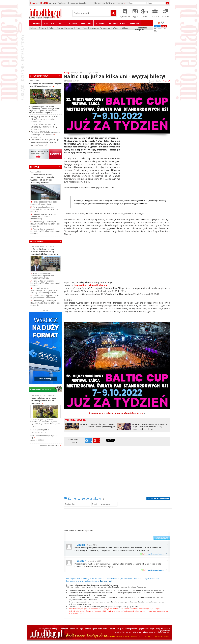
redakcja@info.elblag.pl (49, 629)
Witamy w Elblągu (120, 28)
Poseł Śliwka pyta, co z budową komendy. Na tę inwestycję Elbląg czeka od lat (45, 251)
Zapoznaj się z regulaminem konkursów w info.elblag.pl (117, 413)
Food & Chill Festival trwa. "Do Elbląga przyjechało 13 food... (44, 126)
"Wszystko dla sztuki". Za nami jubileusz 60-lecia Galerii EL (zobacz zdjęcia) (98, 426)
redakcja (89, 629)
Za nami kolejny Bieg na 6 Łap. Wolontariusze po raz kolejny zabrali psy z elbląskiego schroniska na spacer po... (45, 423)
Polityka (35, 23)
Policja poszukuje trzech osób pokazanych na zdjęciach (44, 203)
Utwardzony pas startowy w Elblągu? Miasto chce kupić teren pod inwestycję (45, 224)
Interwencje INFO (117, 23)
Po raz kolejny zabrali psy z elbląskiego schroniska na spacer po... (43, 401)
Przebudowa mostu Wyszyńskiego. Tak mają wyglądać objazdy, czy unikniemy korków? (42, 178)
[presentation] (130, 534)
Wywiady (100, 23)
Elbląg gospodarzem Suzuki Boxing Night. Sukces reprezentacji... (45, 118)
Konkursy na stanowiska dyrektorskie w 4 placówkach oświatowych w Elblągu (42, 276)
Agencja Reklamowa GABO (159, 632)
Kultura (33, 28)
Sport (62, 23)
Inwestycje (49, 23)
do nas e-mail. (106, 581)
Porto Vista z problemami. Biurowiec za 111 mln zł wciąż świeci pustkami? (45, 231)
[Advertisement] (99, 49)
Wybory (73, 23)
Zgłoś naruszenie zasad (156, 554)
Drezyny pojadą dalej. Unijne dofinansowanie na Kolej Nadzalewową (43, 217)
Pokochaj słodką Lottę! (40, 430)
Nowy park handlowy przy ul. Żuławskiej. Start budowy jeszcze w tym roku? (44, 209)
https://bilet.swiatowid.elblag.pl (91, 285)
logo (81, 629)
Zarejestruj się (117, 3)
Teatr (85, 28)
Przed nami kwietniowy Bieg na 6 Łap (44, 436)
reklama (135, 629)
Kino (78, 28)
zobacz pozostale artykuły (49, 445)
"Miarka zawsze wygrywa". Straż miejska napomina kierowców (45, 297)
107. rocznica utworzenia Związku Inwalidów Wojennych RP (45, 85)
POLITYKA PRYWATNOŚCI (105, 629)
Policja (52, 28)
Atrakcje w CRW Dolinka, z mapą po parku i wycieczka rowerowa (45, 133)
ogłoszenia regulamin (150, 629)
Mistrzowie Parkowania (100, 28)
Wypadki (134, 23)
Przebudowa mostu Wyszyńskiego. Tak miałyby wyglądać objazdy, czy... (45, 142)
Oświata (43, 28)
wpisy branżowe (123, 629)
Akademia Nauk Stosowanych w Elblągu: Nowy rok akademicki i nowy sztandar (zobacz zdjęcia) (150, 427)
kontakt (65, 629)
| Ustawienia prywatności (165, 630)
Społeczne (86, 23)
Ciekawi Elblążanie (65, 28)
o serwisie (74, 629)
